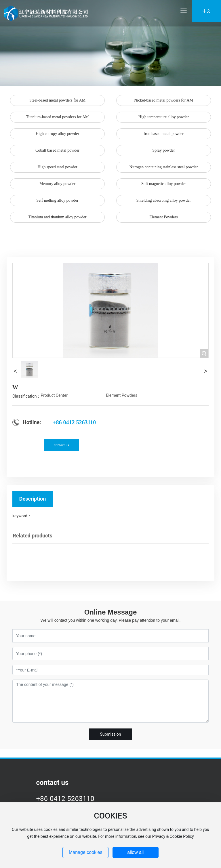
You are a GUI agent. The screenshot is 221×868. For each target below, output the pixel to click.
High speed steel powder (57, 167)
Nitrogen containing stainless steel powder (164, 167)
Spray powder (163, 150)
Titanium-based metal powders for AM (57, 117)
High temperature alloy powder (164, 117)
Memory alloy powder (57, 184)
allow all (135, 852)
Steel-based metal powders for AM (57, 100)
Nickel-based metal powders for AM (164, 100)
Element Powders (163, 217)
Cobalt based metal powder (57, 150)
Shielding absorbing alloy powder (164, 200)
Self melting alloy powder (58, 200)
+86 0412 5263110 (74, 422)
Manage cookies (86, 852)
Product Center (54, 395)
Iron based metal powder (164, 134)
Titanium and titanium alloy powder (58, 217)
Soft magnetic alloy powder (164, 184)
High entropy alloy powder (57, 134)
